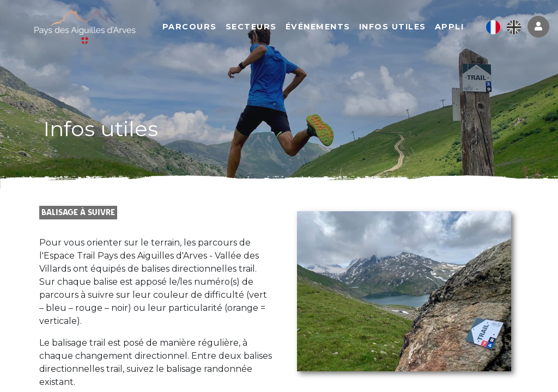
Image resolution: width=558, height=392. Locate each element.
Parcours (196, 27)
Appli (456, 27)
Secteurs (257, 27)
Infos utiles (399, 27)
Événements (324, 27)
